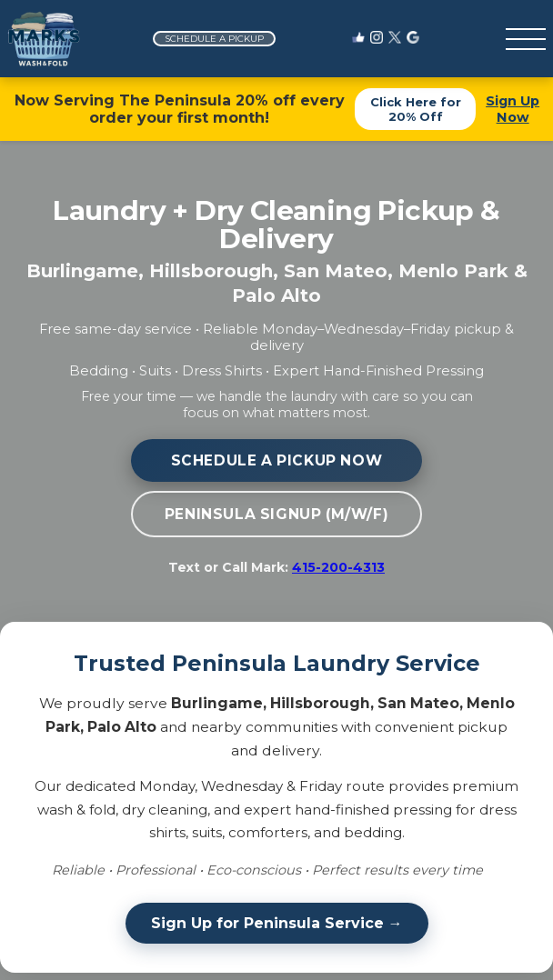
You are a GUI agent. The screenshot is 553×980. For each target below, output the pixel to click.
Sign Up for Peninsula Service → (277, 923)
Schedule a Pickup (214, 39)
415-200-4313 (338, 567)
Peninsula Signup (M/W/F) (276, 514)
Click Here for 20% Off (416, 109)
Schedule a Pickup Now (277, 460)
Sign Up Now (513, 109)
